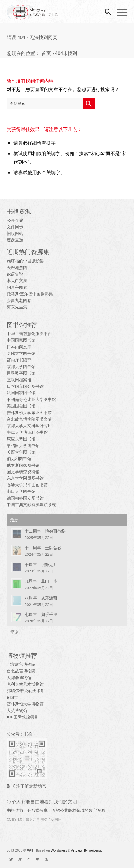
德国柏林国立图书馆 (25, 498)
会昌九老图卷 (19, 300)
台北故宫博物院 (21, 671)
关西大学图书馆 (21, 452)
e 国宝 (13, 697)
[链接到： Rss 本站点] (46, 859)
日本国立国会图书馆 (25, 386)
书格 (30, 850)
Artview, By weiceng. (86, 850)
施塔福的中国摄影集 (25, 261)
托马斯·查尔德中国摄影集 (30, 294)
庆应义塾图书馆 (21, 439)
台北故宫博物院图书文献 (29, 419)
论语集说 (15, 274)
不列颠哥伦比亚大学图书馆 (31, 399)
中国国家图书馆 (21, 340)
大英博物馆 (17, 710)
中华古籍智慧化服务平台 (29, 334)
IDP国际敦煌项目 (22, 717)
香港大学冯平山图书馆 (27, 485)
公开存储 (15, 220)
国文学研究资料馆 (23, 472)
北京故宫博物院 (21, 664)
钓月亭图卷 (17, 287)
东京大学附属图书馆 (25, 478)
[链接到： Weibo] (20, 859)
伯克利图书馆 (19, 458)
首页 (46, 53)
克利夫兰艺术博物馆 (25, 684)
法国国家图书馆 (21, 393)
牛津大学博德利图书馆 (27, 432)
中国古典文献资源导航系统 (31, 504)
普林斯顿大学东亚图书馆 (29, 413)
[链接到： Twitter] (11, 859)
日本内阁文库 (19, 347)
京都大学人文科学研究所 (29, 425)
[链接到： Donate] (37, 859)
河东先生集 (17, 307)
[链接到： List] (29, 859)
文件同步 (15, 227)
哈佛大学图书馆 (21, 353)
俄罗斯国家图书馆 (23, 465)
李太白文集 (17, 280)
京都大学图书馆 (21, 366)
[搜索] (105, 12)
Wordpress (59, 850)
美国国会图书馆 (21, 406)
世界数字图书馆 (21, 373)
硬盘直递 (15, 240)
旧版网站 (15, 233)
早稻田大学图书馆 (23, 445)
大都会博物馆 (19, 678)
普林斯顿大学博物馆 (25, 704)
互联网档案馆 (19, 380)
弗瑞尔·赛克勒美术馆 (26, 690)
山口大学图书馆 (21, 491)
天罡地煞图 (17, 267)
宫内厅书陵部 (19, 360)
